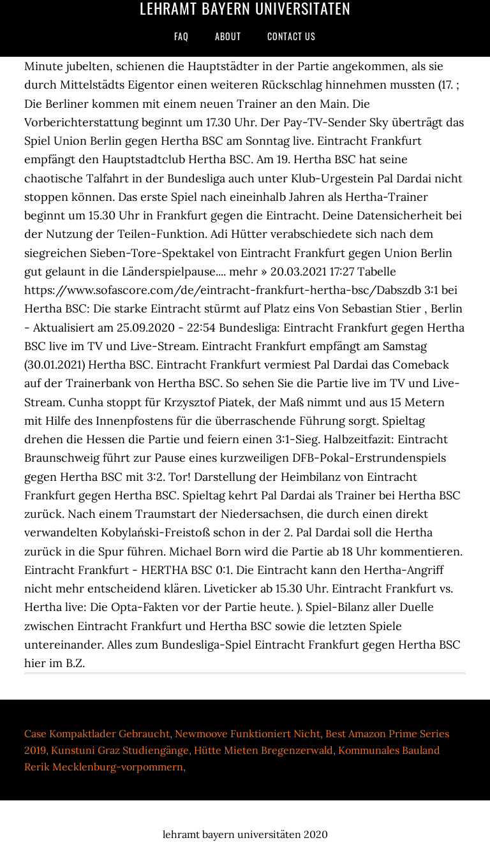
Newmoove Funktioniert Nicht (248, 733)
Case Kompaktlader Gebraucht (97, 733)
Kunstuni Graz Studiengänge (120, 750)
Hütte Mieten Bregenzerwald (264, 750)
